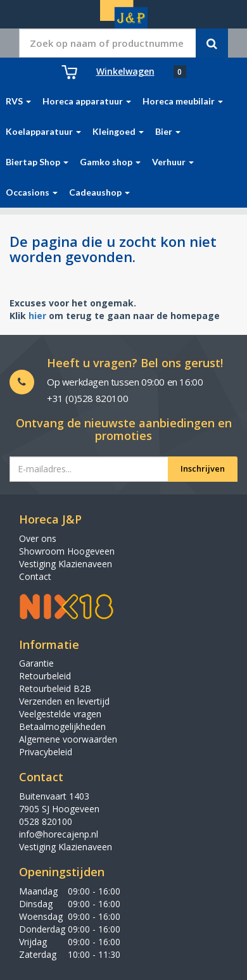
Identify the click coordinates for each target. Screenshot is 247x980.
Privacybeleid (46, 752)
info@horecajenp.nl (59, 834)
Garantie (36, 663)
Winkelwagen (125, 71)
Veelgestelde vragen (60, 714)
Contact (35, 576)
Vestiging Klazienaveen (66, 564)
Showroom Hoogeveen (67, 551)
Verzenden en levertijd (64, 701)
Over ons (38, 538)
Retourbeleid (45, 676)
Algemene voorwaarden (68, 739)
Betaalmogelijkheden (62, 726)
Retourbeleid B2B (55, 688)
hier (37, 316)
